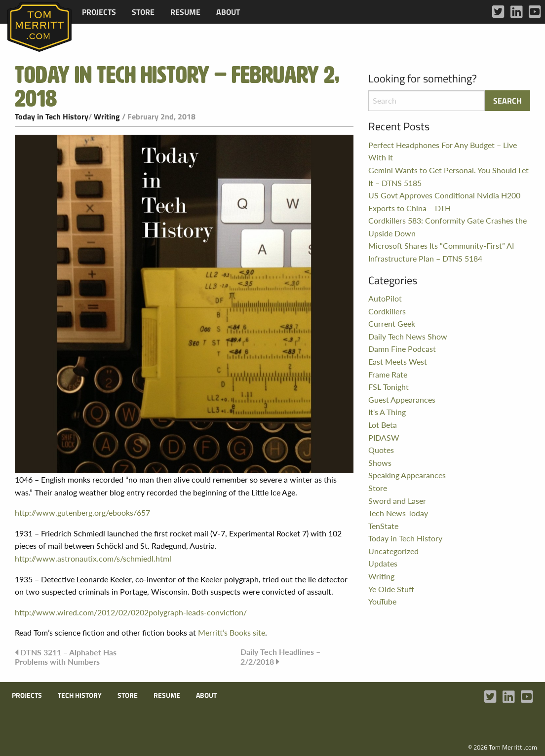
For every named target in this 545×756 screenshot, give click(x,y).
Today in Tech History (52, 116)
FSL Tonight (389, 387)
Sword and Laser (397, 501)
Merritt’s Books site (232, 632)
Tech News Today (398, 513)
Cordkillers (387, 311)
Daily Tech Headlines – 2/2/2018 (280, 657)
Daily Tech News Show (408, 336)
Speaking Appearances (407, 475)
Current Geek (392, 323)
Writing (107, 116)
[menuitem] (99, 12)
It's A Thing (387, 412)
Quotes (381, 450)
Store (143, 12)
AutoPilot (385, 298)
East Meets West (398, 361)
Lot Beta (383, 425)
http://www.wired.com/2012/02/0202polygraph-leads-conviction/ (131, 612)
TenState (383, 526)
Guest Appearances (402, 399)
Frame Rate (388, 374)
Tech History (80, 695)
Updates (383, 563)
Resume (185, 12)
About (228, 12)
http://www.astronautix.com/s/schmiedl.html (93, 558)
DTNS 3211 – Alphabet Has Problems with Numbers (66, 657)
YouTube (382, 601)
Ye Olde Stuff (391, 589)
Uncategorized (393, 551)
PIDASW (384, 437)
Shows (380, 463)
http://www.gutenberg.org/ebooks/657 (82, 512)
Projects (99, 12)
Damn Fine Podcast (402, 349)
